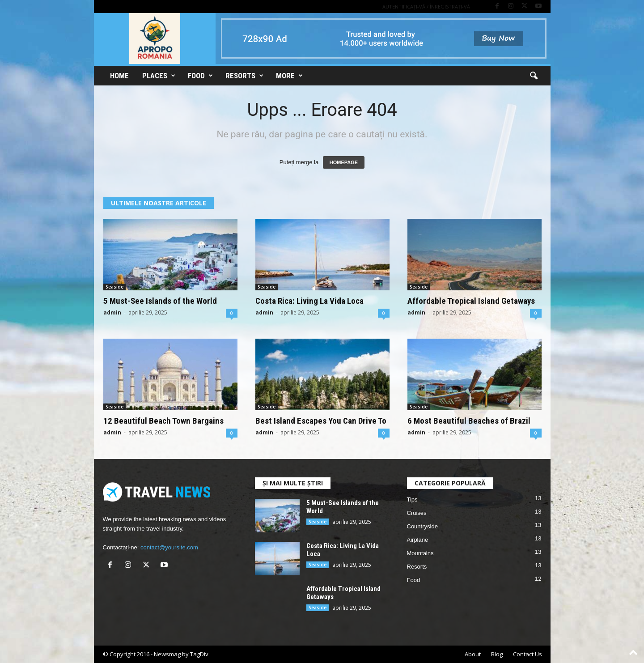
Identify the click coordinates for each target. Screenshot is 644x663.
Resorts (244, 76)
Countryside (422, 526)
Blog (497, 654)
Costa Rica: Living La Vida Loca (309, 301)
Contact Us (527, 654)
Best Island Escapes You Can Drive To (321, 421)
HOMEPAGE (344, 162)
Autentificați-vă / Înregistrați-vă (426, 6)
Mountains (420, 553)
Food (200, 76)
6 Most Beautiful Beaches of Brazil (469, 421)
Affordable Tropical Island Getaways (471, 301)
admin (112, 312)
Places (159, 76)
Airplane (418, 540)
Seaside (114, 287)
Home (119, 76)
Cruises (417, 513)
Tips (412, 499)
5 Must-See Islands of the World (160, 301)
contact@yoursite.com (169, 547)
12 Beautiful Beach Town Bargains (163, 421)
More (289, 76)
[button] (534, 76)
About (473, 654)
